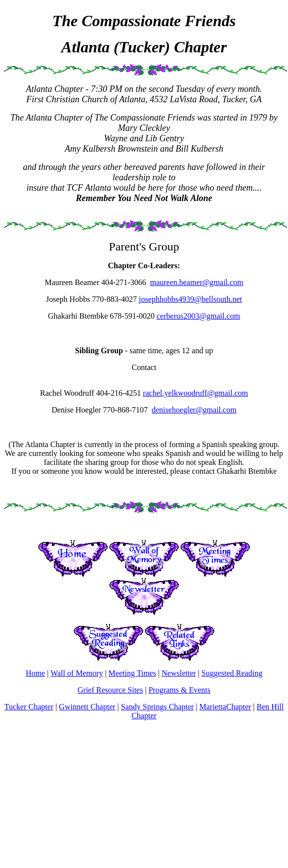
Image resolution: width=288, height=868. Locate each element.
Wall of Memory (77, 673)
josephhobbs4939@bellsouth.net (190, 299)
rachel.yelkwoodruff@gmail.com (195, 393)
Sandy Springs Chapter (158, 707)
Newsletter (179, 673)
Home (35, 673)
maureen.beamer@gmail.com (197, 282)
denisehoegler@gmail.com (194, 410)
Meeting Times (132, 673)
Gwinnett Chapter (87, 707)
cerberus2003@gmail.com (198, 316)
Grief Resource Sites (110, 690)
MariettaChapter (226, 707)
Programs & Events (180, 690)
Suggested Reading (232, 673)
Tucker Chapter (29, 707)
